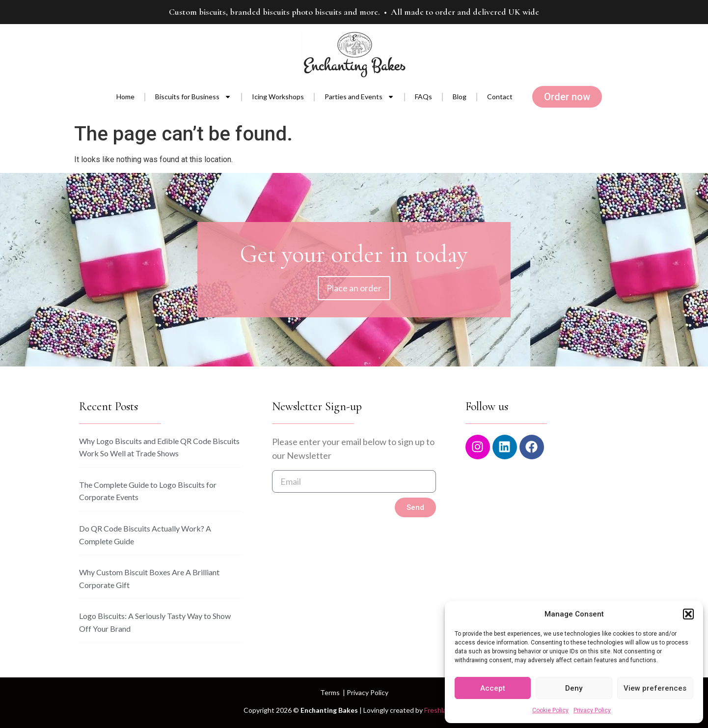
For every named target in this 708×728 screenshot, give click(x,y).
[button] (688, 614)
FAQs (423, 97)
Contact (500, 97)
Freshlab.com (444, 710)
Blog (460, 97)
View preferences (655, 688)
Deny (574, 688)
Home (125, 97)
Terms (330, 692)
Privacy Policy (592, 710)
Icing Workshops (278, 97)
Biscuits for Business (193, 97)
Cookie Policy (550, 710)
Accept (493, 688)
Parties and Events (359, 97)
